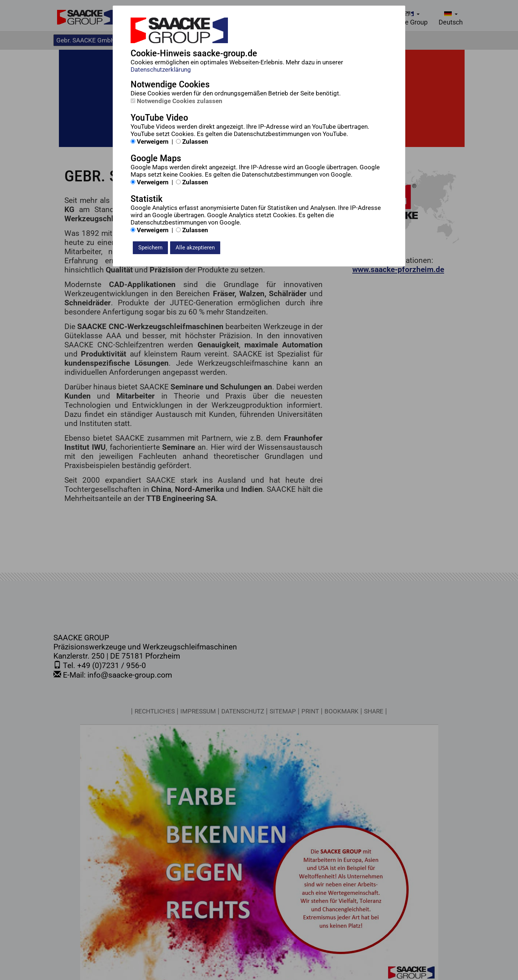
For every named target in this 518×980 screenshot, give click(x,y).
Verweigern (150, 142)
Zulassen (192, 142)
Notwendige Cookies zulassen (177, 101)
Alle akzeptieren (195, 248)
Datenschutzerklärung (161, 69)
